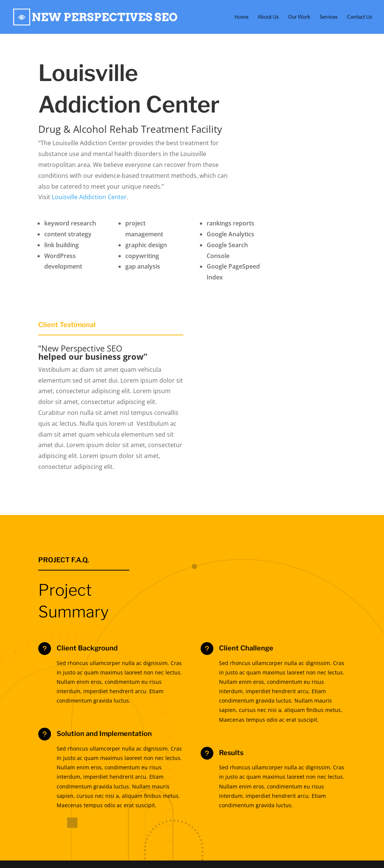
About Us (268, 17)
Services (328, 17)
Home (241, 17)
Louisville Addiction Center (89, 197)
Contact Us (359, 17)
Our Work (299, 17)
